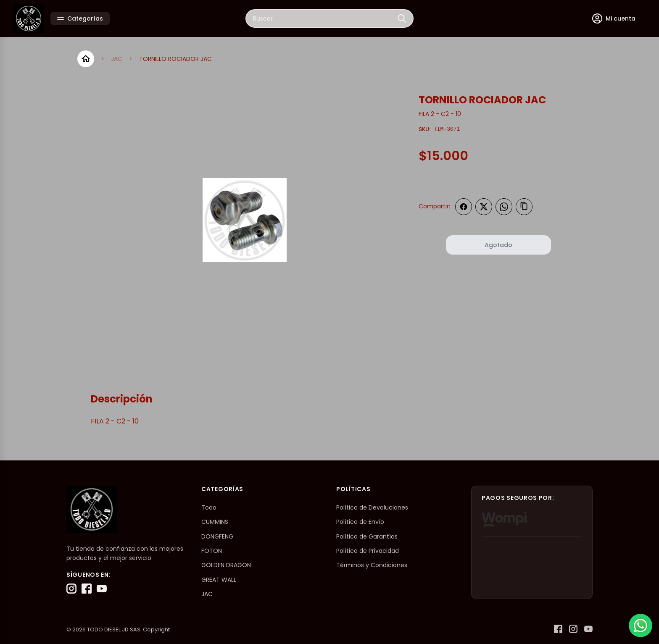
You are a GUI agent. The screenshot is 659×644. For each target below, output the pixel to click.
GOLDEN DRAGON (226, 565)
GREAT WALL (219, 580)
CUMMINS (215, 522)
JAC (117, 59)
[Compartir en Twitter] (484, 207)
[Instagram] (71, 589)
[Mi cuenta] (614, 18)
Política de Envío (360, 522)
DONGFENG (217, 536)
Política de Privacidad (368, 551)
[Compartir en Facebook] (464, 207)
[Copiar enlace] (524, 207)
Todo (209, 507)
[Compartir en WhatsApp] (504, 207)
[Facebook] (87, 589)
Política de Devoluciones (372, 507)
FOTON (212, 551)
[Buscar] (402, 18)
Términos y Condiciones (372, 565)
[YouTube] (102, 589)
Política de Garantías (367, 536)
